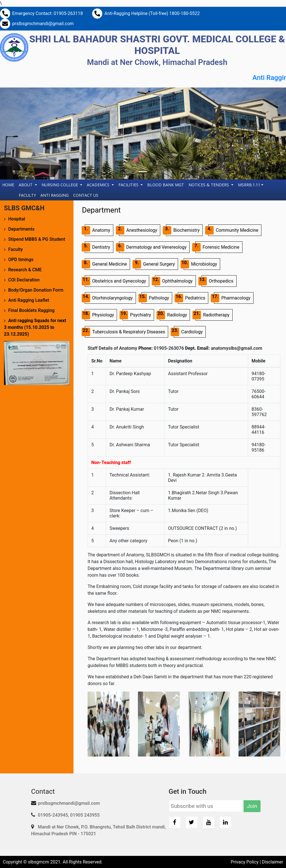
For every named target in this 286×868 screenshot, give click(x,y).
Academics (99, 185)
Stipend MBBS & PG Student (37, 239)
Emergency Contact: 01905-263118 (47, 13)
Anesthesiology (138, 230)
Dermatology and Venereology (153, 247)
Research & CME (25, 270)
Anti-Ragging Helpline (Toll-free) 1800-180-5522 (152, 13)
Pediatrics (191, 298)
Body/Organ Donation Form (36, 290)
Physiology (99, 315)
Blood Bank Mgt (166, 185)
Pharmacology (232, 298)
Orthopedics (217, 281)
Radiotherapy (212, 315)
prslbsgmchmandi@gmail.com (43, 24)
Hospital (17, 219)
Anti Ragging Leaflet (29, 300)
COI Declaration (24, 280)
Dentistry (97, 247)
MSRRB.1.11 (249, 185)
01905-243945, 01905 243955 (69, 815)
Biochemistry (183, 230)
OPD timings (21, 260)
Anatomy (97, 230)
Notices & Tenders (209, 185)
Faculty (27, 195)
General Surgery (155, 264)
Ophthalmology (174, 281)
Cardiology (188, 332)
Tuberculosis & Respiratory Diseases (125, 332)
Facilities (129, 185)
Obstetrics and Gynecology (115, 281)
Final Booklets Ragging (31, 310)
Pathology (155, 298)
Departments (21, 229)
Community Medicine (233, 230)
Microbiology (200, 264)
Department (101, 210)
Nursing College (60, 185)
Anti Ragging (55, 195)
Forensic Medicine (217, 247)
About (26, 185)
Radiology (173, 315)
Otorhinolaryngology (109, 298)
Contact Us (86, 195)
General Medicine (106, 264)
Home (9, 184)
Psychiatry (137, 315)
